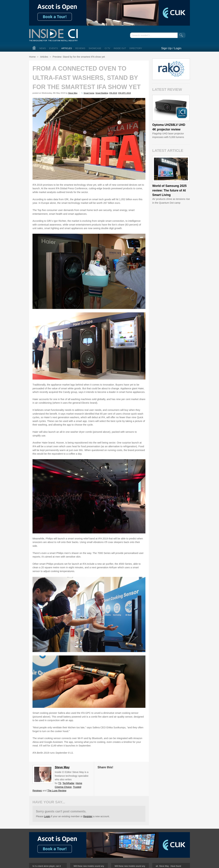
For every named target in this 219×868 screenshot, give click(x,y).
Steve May (73, 93)
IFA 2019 (113, 93)
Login (47, 816)
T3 (60, 783)
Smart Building (102, 93)
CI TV (107, 48)
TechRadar (68, 783)
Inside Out (120, 48)
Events (54, 48)
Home (34, 48)
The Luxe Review (57, 791)
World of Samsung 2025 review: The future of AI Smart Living (169, 190)
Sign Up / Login (171, 48)
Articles (67, 48)
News (43, 48)
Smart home (89, 93)
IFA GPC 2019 (125, 93)
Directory (136, 48)
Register (88, 816)
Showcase (95, 48)
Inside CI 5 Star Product (182, 113)
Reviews (80, 48)
